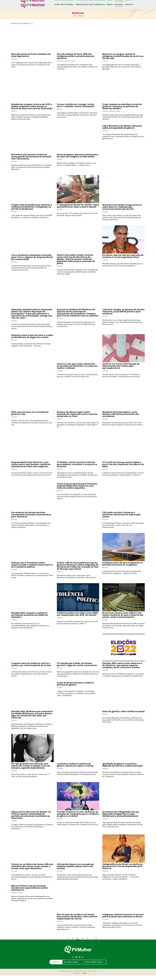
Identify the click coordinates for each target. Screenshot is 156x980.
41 (68, 943)
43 (78, 943)
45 (87, 943)
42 (73, 943)
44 (82, 943)
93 (96, 943)
